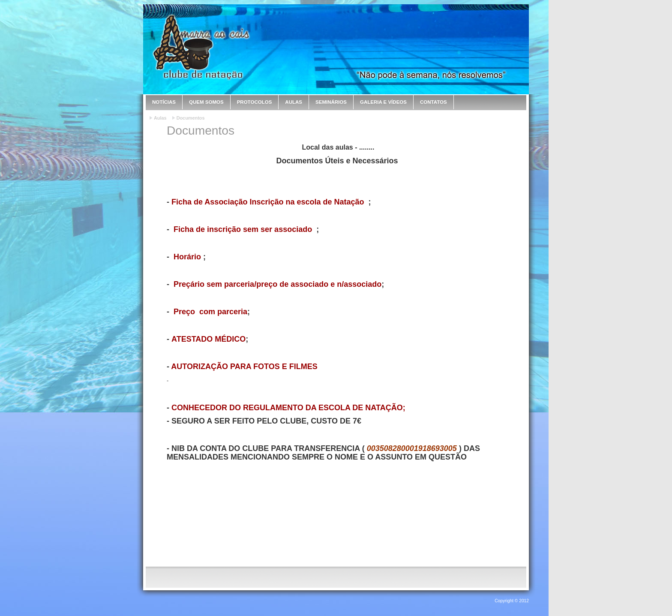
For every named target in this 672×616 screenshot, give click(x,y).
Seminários (331, 102)
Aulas (294, 102)
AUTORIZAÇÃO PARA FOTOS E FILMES (244, 367)
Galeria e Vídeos (383, 102)
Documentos (191, 118)
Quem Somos (206, 102)
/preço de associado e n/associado (318, 284)
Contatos (433, 102)
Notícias (164, 102)
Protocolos (255, 102)
